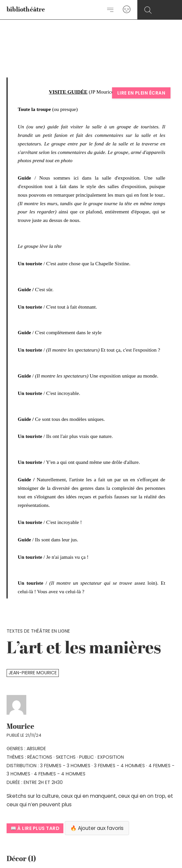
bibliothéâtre (26, 10)
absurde (36, 749)
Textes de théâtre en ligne (38, 631)
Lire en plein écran (141, 93)
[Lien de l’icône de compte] (127, 10)
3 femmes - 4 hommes (119, 766)
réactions (40, 757)
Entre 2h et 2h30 (43, 782)
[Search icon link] (148, 10)
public (87, 757)
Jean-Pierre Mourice (33, 673)
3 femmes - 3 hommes (65, 766)
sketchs (66, 757)
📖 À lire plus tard (35, 828)
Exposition (111, 757)
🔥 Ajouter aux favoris (97, 828)
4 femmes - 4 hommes (60, 774)
